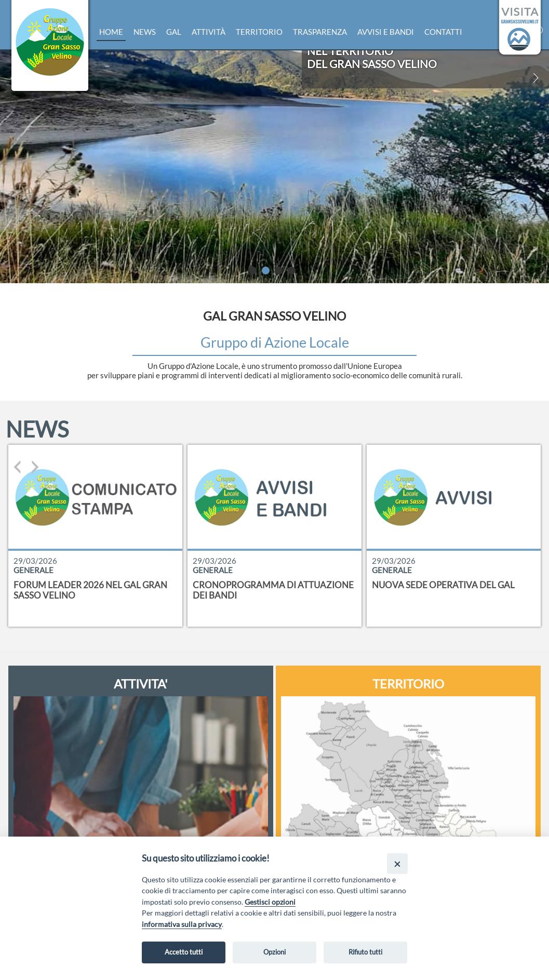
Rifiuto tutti (365, 952)
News (145, 32)
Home (111, 32)
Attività (209, 32)
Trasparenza (320, 32)
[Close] (397, 863)
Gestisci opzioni (270, 902)
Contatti (443, 32)
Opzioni (274, 952)
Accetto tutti (184, 952)
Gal (174, 32)
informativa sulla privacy (182, 924)
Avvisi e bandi (386, 32)
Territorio (259, 32)
